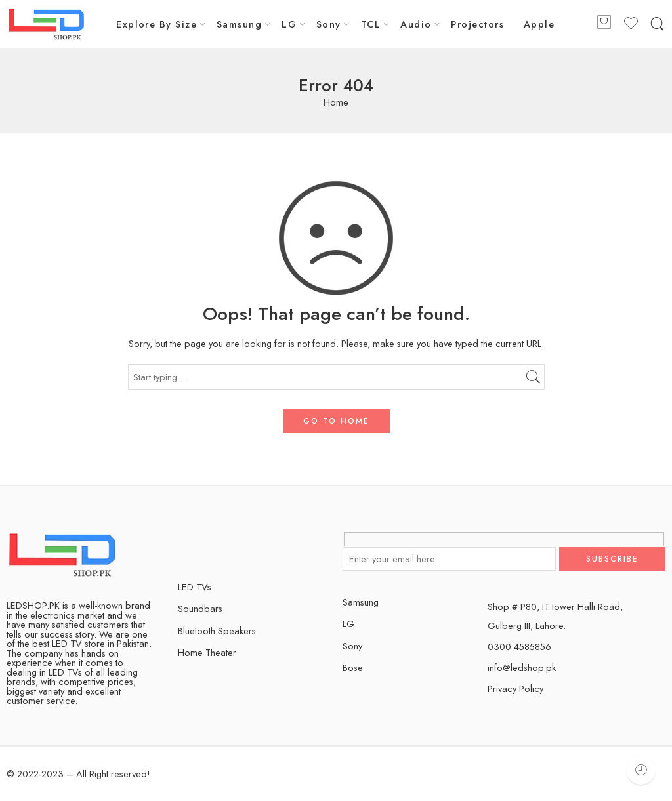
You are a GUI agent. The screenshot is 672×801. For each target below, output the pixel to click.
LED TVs (195, 587)
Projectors (477, 24)
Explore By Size (157, 24)
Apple (539, 24)
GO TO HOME (336, 421)
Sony (329, 24)
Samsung (239, 24)
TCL (371, 24)
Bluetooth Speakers (217, 631)
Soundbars (200, 608)
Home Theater (207, 652)
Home (336, 103)
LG (289, 24)
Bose (353, 667)
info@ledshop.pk (522, 667)
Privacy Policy (515, 688)
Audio (416, 24)
